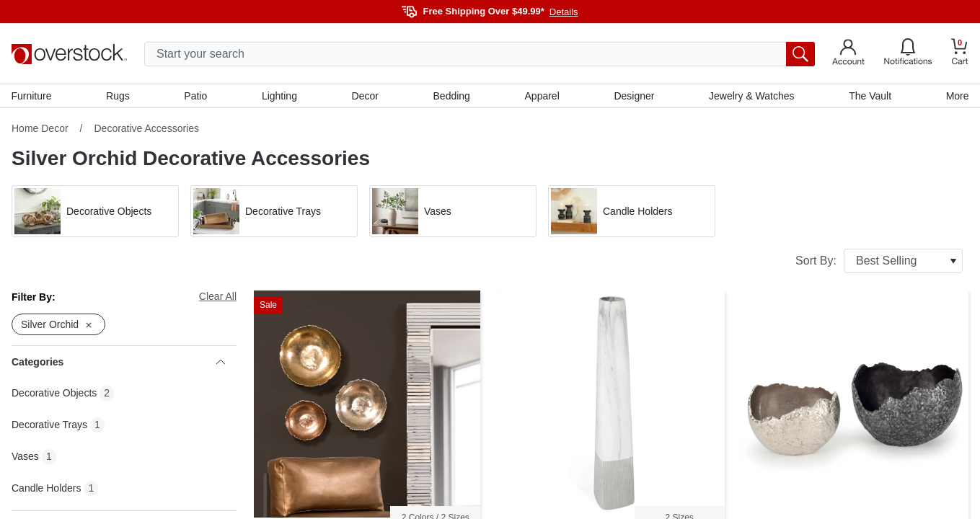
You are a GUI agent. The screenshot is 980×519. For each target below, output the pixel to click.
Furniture (32, 96)
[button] (95, 212)
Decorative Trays (49, 425)
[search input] (480, 54)
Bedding (451, 96)
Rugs (119, 96)
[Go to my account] (848, 54)
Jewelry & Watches (752, 96)
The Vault (870, 96)
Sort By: (879, 262)
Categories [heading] (118, 363)
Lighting (279, 96)
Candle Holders (47, 489)
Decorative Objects (54, 394)
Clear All (218, 297)
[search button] (800, 54)
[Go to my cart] (960, 54)
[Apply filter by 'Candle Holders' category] (632, 212)
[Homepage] (69, 54)
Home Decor (40, 129)
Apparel (542, 96)
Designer (634, 96)
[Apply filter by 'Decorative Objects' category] (95, 212)
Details (564, 12)
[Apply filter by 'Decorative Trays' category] (274, 212)
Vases (25, 457)
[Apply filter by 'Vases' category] (453, 212)
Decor (365, 96)
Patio (196, 96)
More (957, 96)
